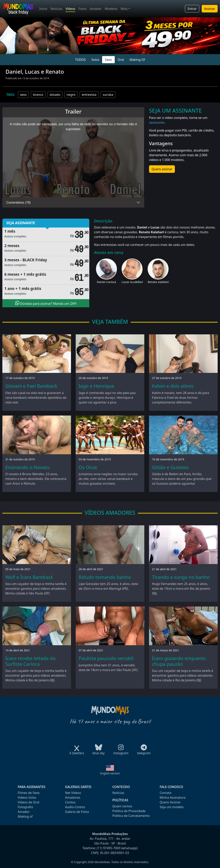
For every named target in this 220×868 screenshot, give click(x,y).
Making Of (137, 60)
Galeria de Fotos (77, 812)
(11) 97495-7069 (109, 848)
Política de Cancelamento (131, 816)
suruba (108, 95)
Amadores (73, 797)
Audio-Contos (75, 807)
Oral (121, 60)
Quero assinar (162, 169)
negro (71, 95)
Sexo (108, 60)
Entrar (192, 9)
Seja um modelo (172, 807)
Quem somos (122, 806)
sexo (23, 95)
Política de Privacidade (129, 811)
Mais (124, 9)
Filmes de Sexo (29, 793)
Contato (166, 793)
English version (110, 773)
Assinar (210, 9)
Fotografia (25, 807)
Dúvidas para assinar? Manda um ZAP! (46, 303)
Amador (96, 9)
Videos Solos (27, 797)
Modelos (111, 9)
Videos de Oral (28, 802)
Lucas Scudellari (132, 282)
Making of (25, 816)
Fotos (82, 9)
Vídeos (70, 9)
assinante (157, 122)
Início (43, 9)
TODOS (80, 60)
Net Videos (73, 793)
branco (38, 95)
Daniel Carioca (106, 282)
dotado (55, 95)
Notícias (56, 9)
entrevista (89, 95)
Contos (70, 802)
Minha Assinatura (173, 797)
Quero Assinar (170, 802)
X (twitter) (77, 752)
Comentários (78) (19, 203)
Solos (95, 60)
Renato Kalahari (158, 282)
